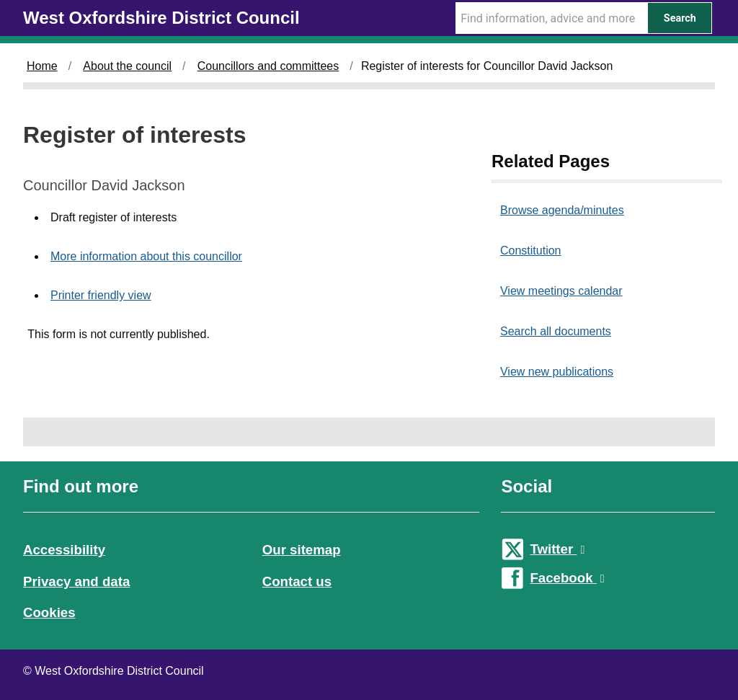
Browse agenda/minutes (562, 210)
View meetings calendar (561, 291)
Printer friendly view (101, 295)
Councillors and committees (268, 66)
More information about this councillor (146, 256)
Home (42, 66)
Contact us (297, 581)
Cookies (49, 612)
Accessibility (64, 550)
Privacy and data (76, 581)
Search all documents (556, 331)
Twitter (557, 549)
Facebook (567, 578)
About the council (127, 66)
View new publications (557, 372)
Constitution (531, 251)
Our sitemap (302, 550)
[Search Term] (551, 18)
